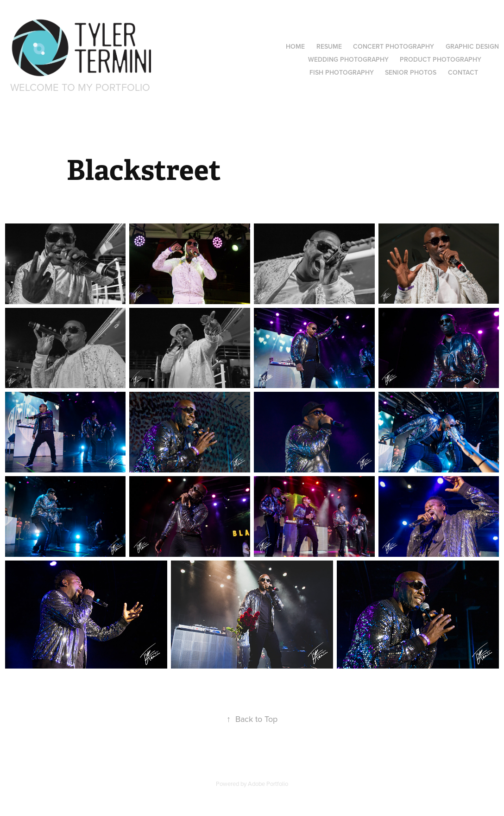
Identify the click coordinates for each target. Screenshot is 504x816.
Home (295, 46)
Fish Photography (342, 72)
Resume (329, 46)
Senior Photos (411, 72)
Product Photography (441, 59)
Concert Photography (394, 46)
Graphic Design (472, 46)
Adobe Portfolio (268, 784)
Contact (463, 72)
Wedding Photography (348, 59)
